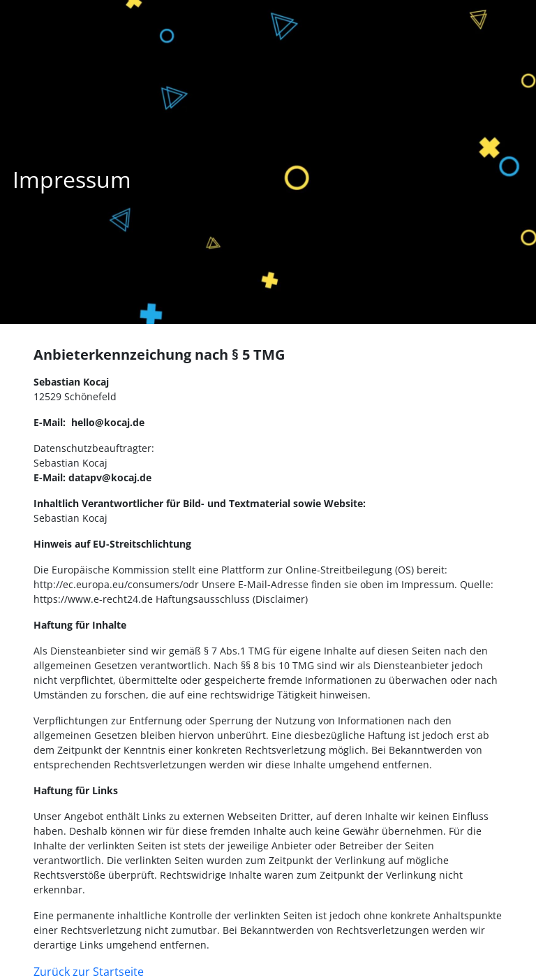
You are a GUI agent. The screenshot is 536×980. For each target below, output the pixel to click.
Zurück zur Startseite (89, 972)
